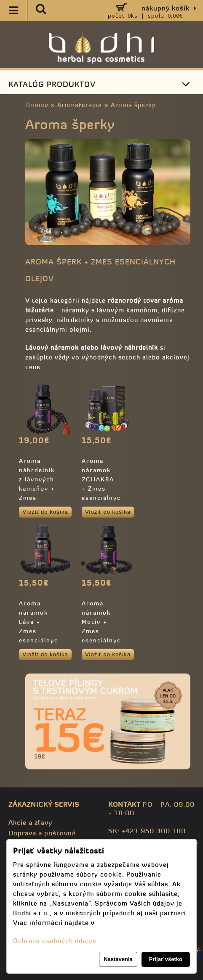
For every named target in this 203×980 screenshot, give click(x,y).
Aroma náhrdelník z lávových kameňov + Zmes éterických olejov (37, 489)
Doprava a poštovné (42, 833)
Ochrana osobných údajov (55, 941)
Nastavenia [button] (118, 959)
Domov (37, 105)
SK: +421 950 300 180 (147, 831)
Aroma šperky (133, 105)
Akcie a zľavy (30, 822)
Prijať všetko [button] (166, 959)
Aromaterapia (80, 105)
